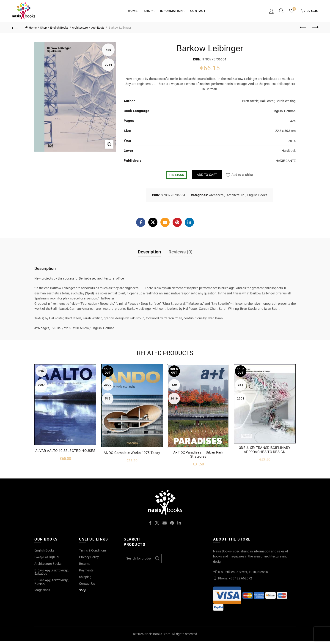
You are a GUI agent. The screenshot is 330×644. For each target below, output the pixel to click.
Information (171, 11)
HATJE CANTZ (286, 161)
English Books (59, 28)
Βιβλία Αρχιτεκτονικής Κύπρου (52, 582)
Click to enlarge (109, 144)
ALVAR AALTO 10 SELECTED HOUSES (65, 451)
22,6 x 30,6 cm (285, 131)
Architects (98, 28)
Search (157, 558)
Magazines (42, 590)
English (278, 111)
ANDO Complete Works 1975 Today (132, 453)
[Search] (281, 11)
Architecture (80, 28)
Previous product (304, 27)
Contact (198, 11)
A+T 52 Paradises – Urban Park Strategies (198, 454)
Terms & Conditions (93, 550)
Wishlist (294, 9)
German (290, 111)
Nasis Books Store (157, 634)
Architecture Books (48, 564)
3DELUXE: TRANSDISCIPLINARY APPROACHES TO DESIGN (265, 450)
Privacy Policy (89, 557)
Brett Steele (250, 101)
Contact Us (87, 584)
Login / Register (271, 11)
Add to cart (207, 175)
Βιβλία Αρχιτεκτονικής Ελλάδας (52, 572)
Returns (85, 564)
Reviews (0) (180, 252)
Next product (315, 27)
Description (149, 252)
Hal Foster (267, 101)
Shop (148, 11)
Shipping (85, 577)
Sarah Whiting (286, 101)
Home (133, 11)
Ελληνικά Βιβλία (47, 557)
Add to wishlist (242, 175)
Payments (86, 570)
